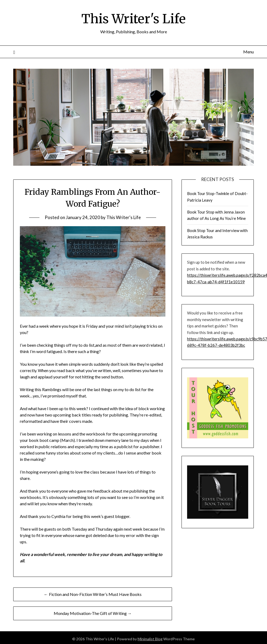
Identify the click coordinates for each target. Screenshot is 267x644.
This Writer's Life (133, 19)
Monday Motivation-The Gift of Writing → (93, 613)
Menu (248, 51)
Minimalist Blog (150, 639)
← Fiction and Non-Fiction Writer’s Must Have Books (93, 594)
